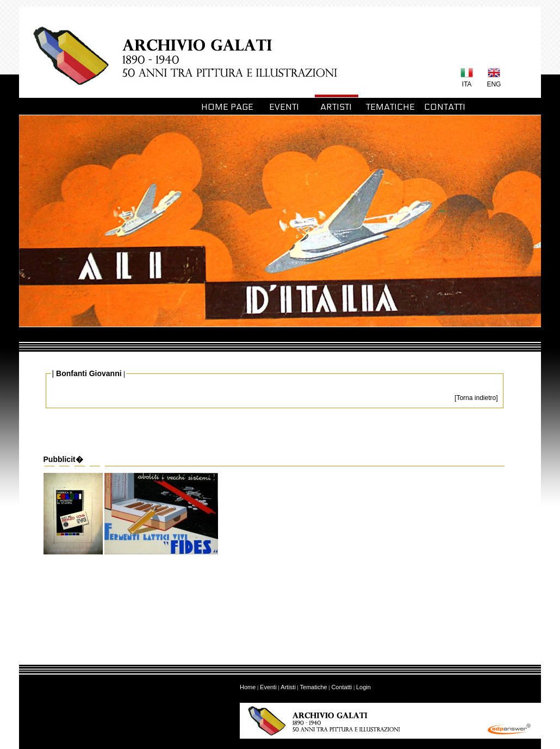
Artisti (288, 687)
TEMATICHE (390, 107)
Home (248, 687)
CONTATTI (445, 107)
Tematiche (314, 687)
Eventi (268, 687)
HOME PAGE (227, 107)
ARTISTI (336, 107)
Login (363, 687)
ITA (467, 84)
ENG (494, 84)
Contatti (341, 687)
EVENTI (282, 107)
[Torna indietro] (476, 398)
